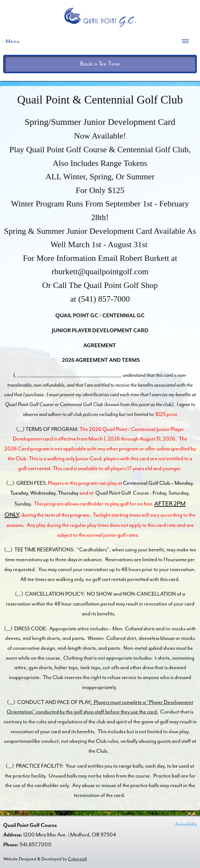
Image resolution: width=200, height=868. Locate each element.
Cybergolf (77, 859)
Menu (13, 41)
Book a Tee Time (100, 64)
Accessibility (186, 824)
